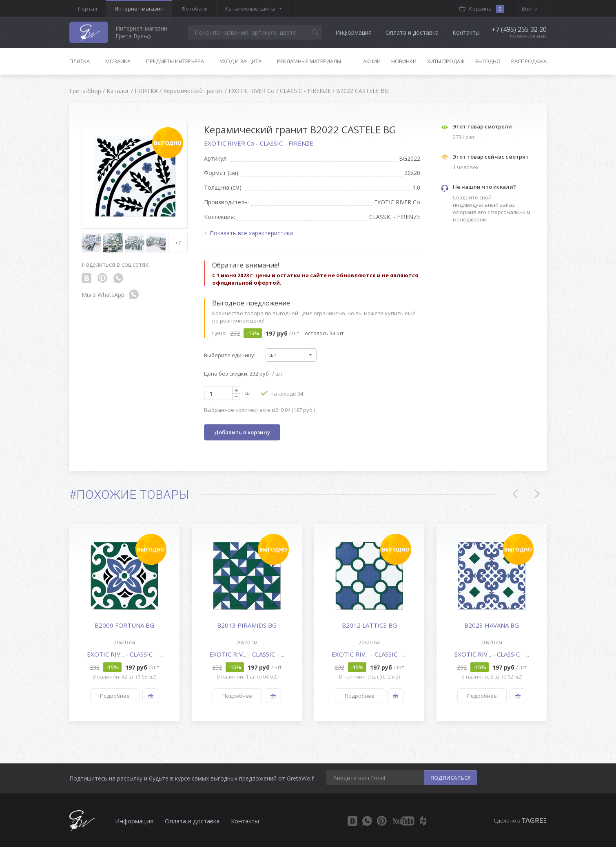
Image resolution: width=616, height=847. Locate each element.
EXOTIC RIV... (106, 654)
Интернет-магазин (139, 9)
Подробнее (115, 696)
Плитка (80, 61)
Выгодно (488, 61)
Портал (88, 9)
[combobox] (291, 355)
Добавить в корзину (242, 432)
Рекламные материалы (309, 61)
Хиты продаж (446, 61)
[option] (124, 623)
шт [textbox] (273, 355)
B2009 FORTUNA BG (124, 625)
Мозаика (118, 61)
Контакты (466, 32)
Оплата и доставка (412, 32)
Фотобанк (194, 9)
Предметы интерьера (175, 61)
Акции (372, 61)
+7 (178, 243)
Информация (353, 32)
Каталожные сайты (250, 9)
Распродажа (529, 61)
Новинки (404, 61)
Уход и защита (240, 61)
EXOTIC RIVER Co (230, 143)
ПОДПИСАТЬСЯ (451, 778)
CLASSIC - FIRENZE (287, 143)
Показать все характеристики (251, 233)
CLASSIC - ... (146, 654)
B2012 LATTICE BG (369, 625)
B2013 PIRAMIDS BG (247, 625)
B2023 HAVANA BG (492, 625)
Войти (530, 9)
